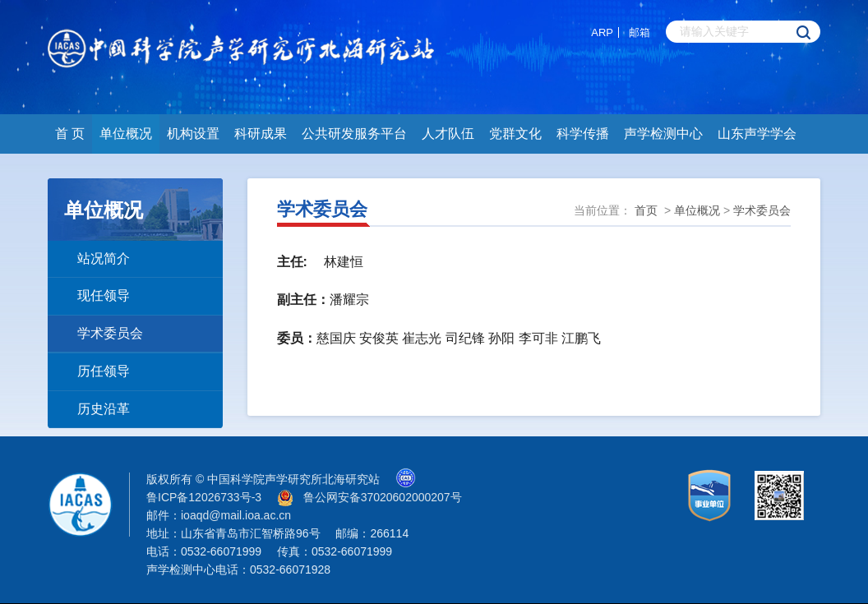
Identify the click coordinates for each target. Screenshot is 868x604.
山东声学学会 (757, 134)
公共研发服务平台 (354, 134)
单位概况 (126, 134)
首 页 (70, 134)
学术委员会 (110, 333)
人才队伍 (448, 134)
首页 (646, 210)
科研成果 (261, 134)
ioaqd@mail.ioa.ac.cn (236, 515)
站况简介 (104, 258)
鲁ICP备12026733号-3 (204, 497)
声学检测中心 (663, 134)
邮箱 (639, 32)
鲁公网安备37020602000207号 (383, 497)
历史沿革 (104, 409)
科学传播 (583, 134)
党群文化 (515, 134)
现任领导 (104, 295)
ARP (602, 32)
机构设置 (193, 134)
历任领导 (104, 371)
